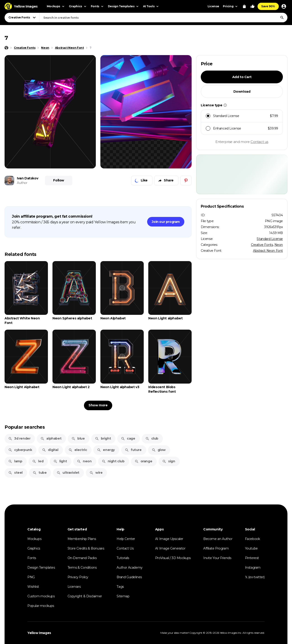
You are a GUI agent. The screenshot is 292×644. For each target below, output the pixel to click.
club (152, 438)
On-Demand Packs (82, 558)
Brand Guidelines (129, 577)
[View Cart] (244, 6)
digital (50, 450)
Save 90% (268, 6)
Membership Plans (82, 539)
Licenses (74, 587)
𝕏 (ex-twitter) (255, 577)
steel (15, 473)
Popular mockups (41, 606)
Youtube (251, 548)
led (38, 461)
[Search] (282, 18)
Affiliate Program (216, 548)
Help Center (126, 539)
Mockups (34, 539)
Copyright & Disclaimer (85, 596)
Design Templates (41, 568)
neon (84, 461)
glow (159, 450)
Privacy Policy (78, 577)
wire (96, 473)
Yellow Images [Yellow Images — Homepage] (39, 633)
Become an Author (218, 539)
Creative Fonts (262, 245)
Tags (120, 587)
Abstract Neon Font (268, 251)
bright (103, 438)
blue (78, 438)
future (133, 450)
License (213, 6)
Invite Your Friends (217, 558)
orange (143, 461)
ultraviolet (68, 473)
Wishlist (33, 587)
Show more (98, 405)
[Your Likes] (253, 6)
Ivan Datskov (27, 178)
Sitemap (123, 596)
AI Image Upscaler (169, 539)
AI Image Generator (170, 548)
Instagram (253, 568)
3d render (19, 438)
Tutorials (123, 558)
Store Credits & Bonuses (86, 548)
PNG (31, 577)
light (60, 461)
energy (106, 450)
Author (22, 183)
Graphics (34, 548)
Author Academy (129, 568)
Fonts (32, 558)
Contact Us (125, 548)
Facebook (253, 539)
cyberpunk (20, 450)
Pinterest (252, 558)
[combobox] (163, 18)
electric (78, 450)
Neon (279, 245)
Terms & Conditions (82, 568)
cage (128, 438)
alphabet (51, 438)
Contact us (259, 142)
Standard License (270, 239)
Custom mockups (41, 596)
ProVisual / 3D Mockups (173, 558)
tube (40, 473)
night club (113, 461)
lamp (15, 461)
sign (169, 461)
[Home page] (6, 48)
